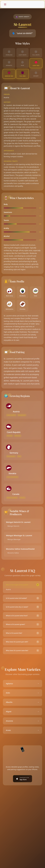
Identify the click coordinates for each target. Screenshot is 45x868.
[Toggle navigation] (5, 4)
